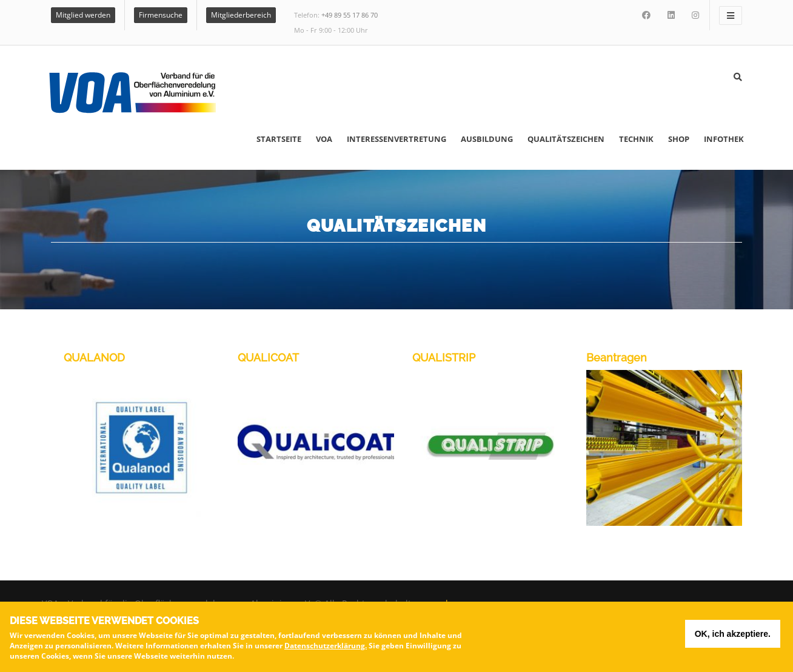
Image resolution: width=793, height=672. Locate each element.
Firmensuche (161, 15)
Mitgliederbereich (241, 15)
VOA (324, 139)
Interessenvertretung (396, 139)
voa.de (440, 603)
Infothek (724, 139)
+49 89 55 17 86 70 (350, 15)
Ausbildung (487, 139)
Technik (636, 139)
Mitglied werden (83, 15)
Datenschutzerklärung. (326, 648)
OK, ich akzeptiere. (733, 636)
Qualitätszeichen (566, 139)
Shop (679, 139)
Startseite (279, 139)
